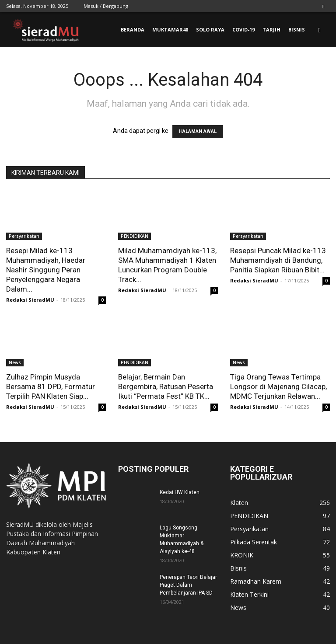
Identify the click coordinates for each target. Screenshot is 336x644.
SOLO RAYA (210, 30)
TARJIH (271, 30)
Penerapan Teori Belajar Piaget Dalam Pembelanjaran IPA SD (188, 585)
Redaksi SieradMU (30, 300)
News (15, 362)
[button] (319, 30)
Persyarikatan (24, 236)
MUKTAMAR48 (170, 30)
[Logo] (45, 30)
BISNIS (297, 30)
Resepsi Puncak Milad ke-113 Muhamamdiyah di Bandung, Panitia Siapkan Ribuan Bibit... (278, 260)
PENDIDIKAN (135, 236)
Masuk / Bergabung (106, 6)
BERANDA (133, 30)
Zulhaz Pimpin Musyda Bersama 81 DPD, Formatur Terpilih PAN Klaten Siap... (51, 386)
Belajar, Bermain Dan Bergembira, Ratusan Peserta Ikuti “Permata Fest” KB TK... (166, 386)
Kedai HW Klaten (180, 492)
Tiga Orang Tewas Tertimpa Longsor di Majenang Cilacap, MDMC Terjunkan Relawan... (278, 386)
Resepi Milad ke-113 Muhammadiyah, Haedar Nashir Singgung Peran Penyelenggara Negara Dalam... (46, 270)
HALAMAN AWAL (198, 131)
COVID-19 (243, 30)
